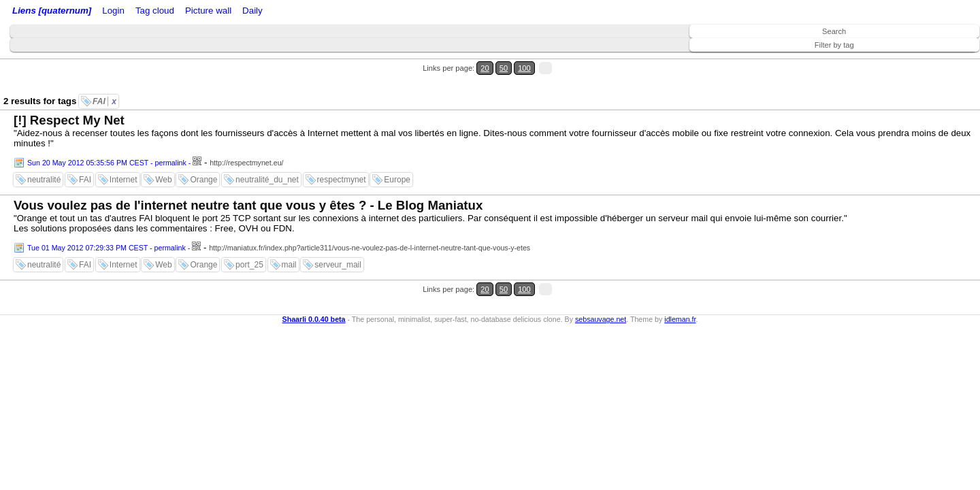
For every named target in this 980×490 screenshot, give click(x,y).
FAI (104, 77)
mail (289, 240)
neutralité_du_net (267, 155)
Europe (397, 155)
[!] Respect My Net (69, 96)
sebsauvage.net (601, 278)
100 (945, 60)
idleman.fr (680, 278)
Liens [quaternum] (48, 12)
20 (917, 60)
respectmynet (342, 155)
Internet (124, 155)
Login (132, 12)
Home (104, 12)
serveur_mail (338, 240)
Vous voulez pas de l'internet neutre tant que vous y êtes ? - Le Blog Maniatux (248, 181)
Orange (203, 155)
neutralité (44, 155)
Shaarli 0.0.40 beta (314, 278)
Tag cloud (271, 12)
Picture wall (318, 12)
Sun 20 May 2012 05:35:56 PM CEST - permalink (107, 138)
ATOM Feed (224, 12)
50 (930, 60)
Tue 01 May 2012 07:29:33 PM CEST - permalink (107, 223)
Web (163, 155)
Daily (356, 12)
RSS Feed (167, 12)
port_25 (249, 240)
